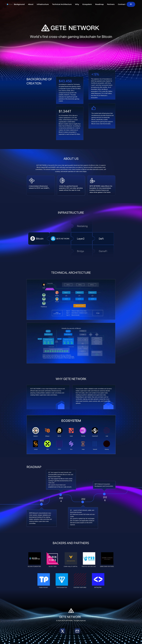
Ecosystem (87, 4)
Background (19, 4)
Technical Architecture (62, 4)
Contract (122, 4)
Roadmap (99, 4)
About (31, 4)
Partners (111, 4)
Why (77, 4)
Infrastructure (43, 4)
